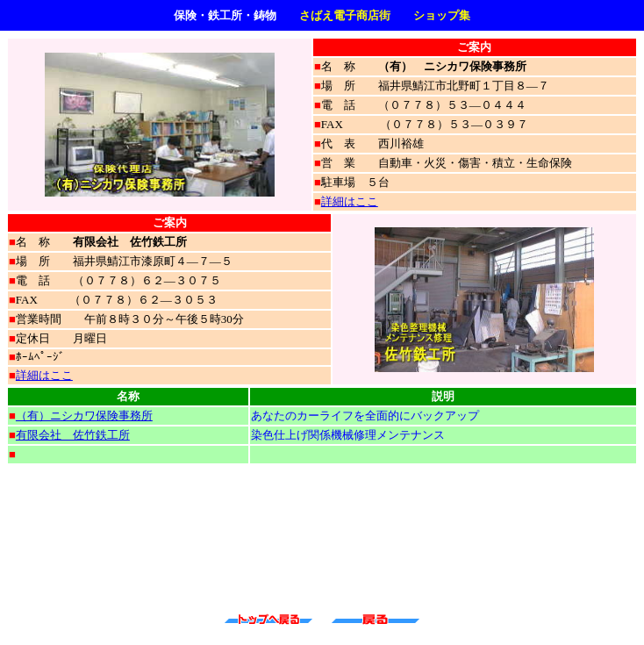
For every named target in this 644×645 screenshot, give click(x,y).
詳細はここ (350, 201)
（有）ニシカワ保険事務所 (84, 416)
